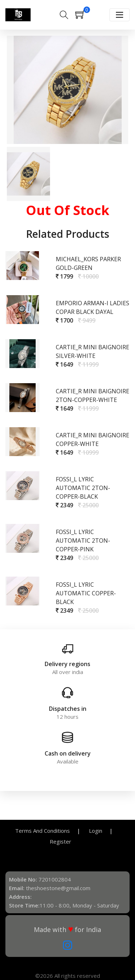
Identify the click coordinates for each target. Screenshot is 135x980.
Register (60, 841)
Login (96, 831)
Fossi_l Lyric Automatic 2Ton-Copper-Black (83, 488)
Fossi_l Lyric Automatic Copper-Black (86, 593)
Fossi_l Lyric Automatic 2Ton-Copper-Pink (83, 541)
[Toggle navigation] (120, 15)
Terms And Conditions (42, 831)
